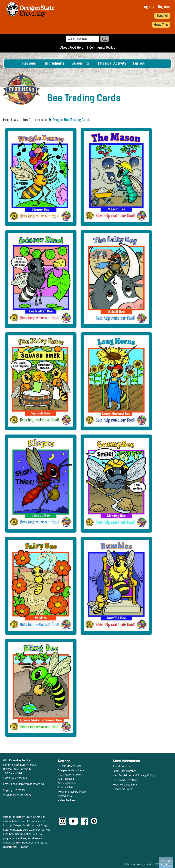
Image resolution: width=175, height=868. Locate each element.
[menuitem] (13, 64)
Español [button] (162, 16)
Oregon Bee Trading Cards (71, 120)
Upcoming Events (123, 789)
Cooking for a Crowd (70, 774)
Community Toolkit (101, 39)
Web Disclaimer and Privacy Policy (133, 775)
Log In (147, 7)
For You (139, 64)
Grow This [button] (161, 25)
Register (164, 7)
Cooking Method (68, 783)
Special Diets (66, 787)
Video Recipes (66, 800)
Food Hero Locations (125, 784)
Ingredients (55, 64)
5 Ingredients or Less (71, 770)
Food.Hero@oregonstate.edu (28, 784)
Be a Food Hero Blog (125, 780)
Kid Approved (66, 779)
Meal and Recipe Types (72, 792)
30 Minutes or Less (70, 766)
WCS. (159, 864)
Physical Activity (112, 64)
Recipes (29, 64)
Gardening (80, 64)
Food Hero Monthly (124, 771)
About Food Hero (73, 39)
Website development (138, 864)
